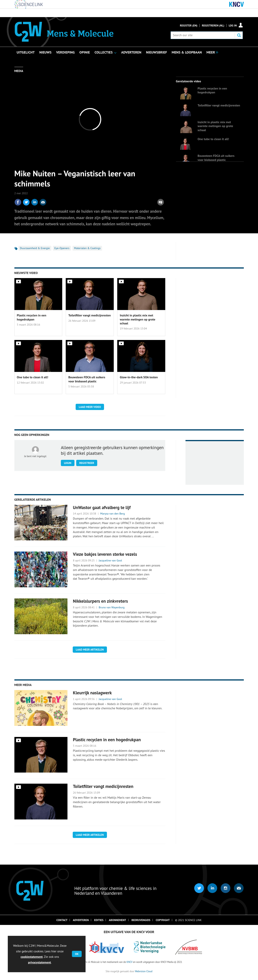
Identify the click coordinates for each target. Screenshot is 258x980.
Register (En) (189, 25)
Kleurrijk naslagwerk (92, 693)
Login (68, 463)
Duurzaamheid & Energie (35, 248)
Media (19, 71)
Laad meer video (90, 407)
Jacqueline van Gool (110, 560)
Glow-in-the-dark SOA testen (139, 377)
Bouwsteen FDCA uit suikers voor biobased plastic (216, 158)
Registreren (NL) (213, 25)
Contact (62, 920)
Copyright (163, 920)
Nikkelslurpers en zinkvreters (100, 601)
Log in (233, 25)
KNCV (129, 962)
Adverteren (81, 920)
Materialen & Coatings (87, 248)
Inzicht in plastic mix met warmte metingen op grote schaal (215, 126)
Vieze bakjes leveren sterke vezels (105, 554)
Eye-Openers (62, 248)
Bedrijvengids (141, 920)
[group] (211, 52)
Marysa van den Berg (113, 514)
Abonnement (118, 920)
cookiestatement (32, 957)
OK (77, 954)
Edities (99, 920)
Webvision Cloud (144, 971)
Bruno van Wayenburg (112, 607)
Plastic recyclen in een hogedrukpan (212, 90)
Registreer (87, 463)
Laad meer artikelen (90, 650)
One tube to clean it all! (213, 139)
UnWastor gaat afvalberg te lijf (102, 507)
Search (239, 35)
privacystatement (39, 962)
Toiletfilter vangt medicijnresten (219, 105)
